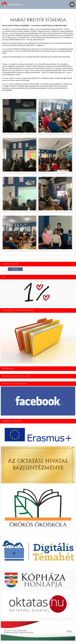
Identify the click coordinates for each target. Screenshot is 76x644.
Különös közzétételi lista (16, 376)
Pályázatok (8, 369)
